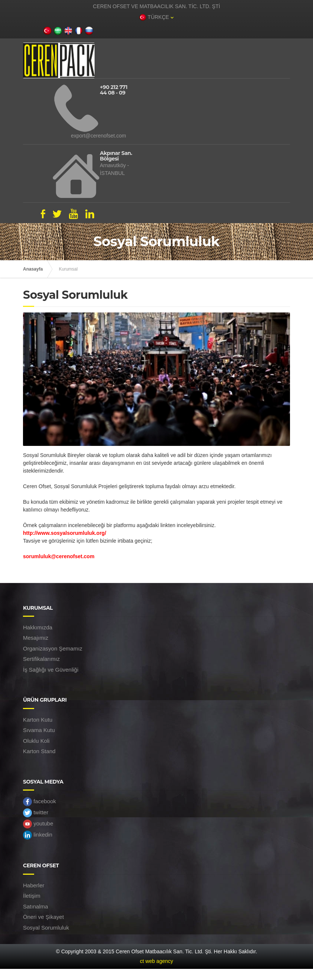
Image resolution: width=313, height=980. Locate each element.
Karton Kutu (38, 720)
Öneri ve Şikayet (43, 917)
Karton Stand (39, 751)
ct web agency (156, 961)
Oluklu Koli (36, 741)
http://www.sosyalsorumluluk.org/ (65, 533)
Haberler (34, 885)
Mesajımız (36, 638)
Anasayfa (33, 269)
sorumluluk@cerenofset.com (59, 556)
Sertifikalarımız (41, 659)
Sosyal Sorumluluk (46, 928)
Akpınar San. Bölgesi (116, 156)
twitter (36, 813)
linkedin (38, 835)
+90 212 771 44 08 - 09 (113, 90)
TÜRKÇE (156, 17)
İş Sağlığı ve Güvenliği (51, 670)
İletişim (32, 896)
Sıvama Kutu (39, 730)
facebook (39, 802)
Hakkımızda (38, 627)
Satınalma (36, 906)
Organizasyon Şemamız (53, 648)
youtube (38, 824)
